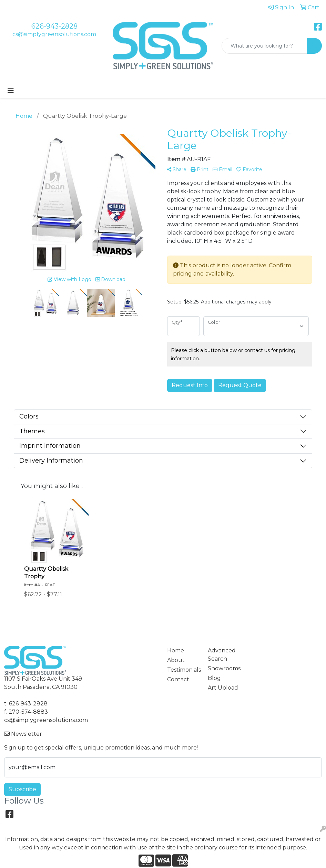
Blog (214, 678)
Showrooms (224, 668)
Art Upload (223, 688)
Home (176, 650)
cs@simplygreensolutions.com (54, 34)
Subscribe (22, 789)
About (176, 660)
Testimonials (183, 670)
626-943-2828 (54, 26)
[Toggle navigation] (11, 91)
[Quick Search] (264, 46)
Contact (178, 679)
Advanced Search (222, 655)
